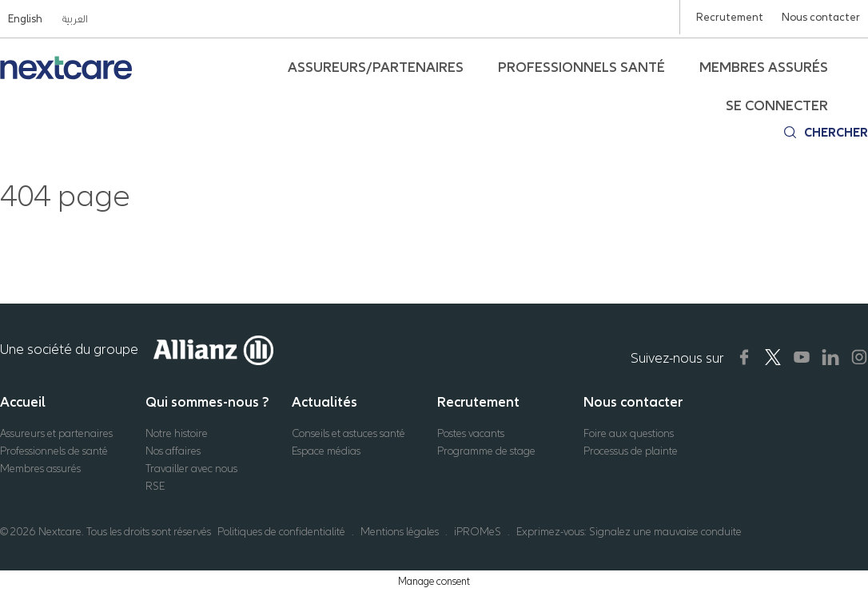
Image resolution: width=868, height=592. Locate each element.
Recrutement (478, 402)
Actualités (325, 402)
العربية (74, 19)
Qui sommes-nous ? (207, 402)
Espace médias (326, 451)
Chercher (836, 133)
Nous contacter (633, 402)
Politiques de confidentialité (281, 532)
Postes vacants (471, 433)
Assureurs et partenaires (56, 433)
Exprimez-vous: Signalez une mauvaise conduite (629, 532)
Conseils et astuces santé (348, 433)
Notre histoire (177, 433)
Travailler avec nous (191, 469)
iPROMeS (478, 532)
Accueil (23, 402)
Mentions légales (400, 532)
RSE (155, 486)
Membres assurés (40, 469)
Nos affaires (173, 451)
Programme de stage (486, 451)
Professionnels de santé (54, 451)
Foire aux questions (629, 433)
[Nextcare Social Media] (744, 357)
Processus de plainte (631, 451)
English (25, 19)
